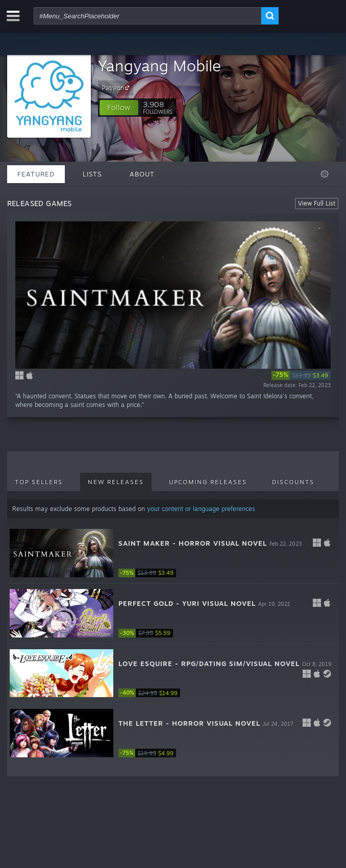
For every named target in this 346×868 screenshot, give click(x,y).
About (142, 174)
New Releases (116, 482)
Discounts (293, 482)
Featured (36, 174)
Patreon (117, 88)
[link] (301, 375)
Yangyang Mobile (159, 66)
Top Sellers (39, 482)
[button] (119, 108)
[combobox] (147, 16)
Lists (92, 174)
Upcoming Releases (208, 482)
